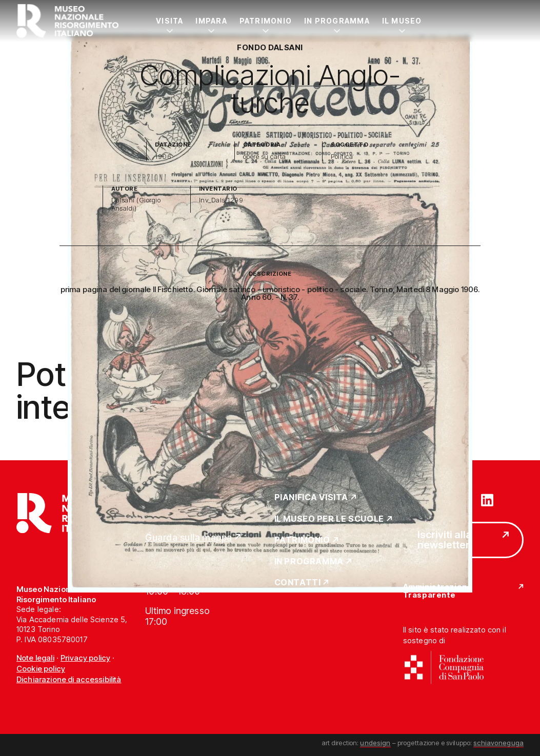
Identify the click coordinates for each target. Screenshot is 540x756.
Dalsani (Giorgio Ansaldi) (136, 204)
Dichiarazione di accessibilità (69, 679)
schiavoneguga (498, 743)
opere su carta (265, 157)
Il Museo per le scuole (329, 519)
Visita (169, 21)
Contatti (298, 583)
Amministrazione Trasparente (438, 591)
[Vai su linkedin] (487, 499)
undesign (375, 743)
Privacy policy (85, 658)
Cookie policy (41, 669)
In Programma (337, 21)
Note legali (35, 658)
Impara (211, 21)
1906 (163, 157)
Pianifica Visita (312, 498)
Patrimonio (266, 21)
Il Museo (402, 21)
